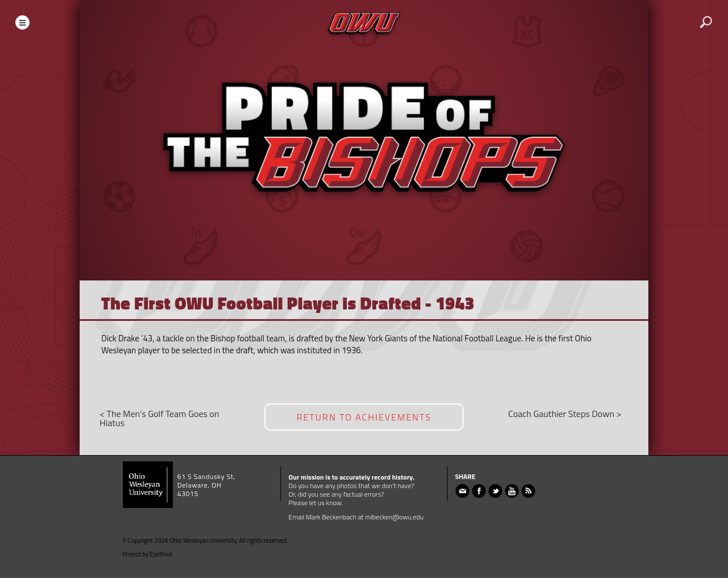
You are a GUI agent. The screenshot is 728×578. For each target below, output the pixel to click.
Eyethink (162, 554)
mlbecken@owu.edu (394, 517)
